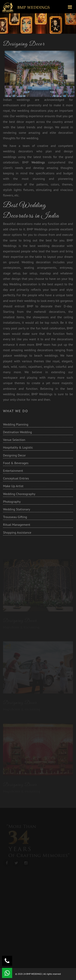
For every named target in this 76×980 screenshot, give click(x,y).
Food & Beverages (16, 463)
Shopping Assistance (17, 532)
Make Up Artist (13, 486)
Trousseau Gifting (15, 517)
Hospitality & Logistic (18, 447)
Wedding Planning (16, 424)
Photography (12, 502)
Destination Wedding (17, 432)
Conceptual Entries (16, 478)
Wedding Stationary (17, 509)
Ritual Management (17, 525)
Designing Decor (14, 455)
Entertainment (13, 471)
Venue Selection (14, 440)
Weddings (40, 162)
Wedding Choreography (19, 494)
